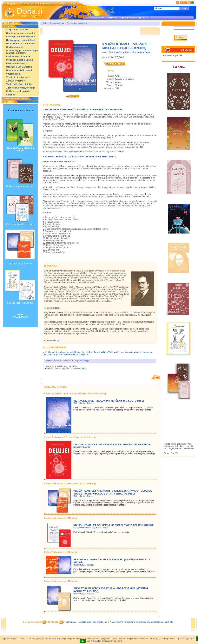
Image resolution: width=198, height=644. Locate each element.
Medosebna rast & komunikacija (82, 484)
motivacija (53, 354)
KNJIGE (112, 18)
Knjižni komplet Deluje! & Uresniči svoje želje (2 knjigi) (113, 525)
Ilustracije (173, 428)
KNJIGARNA (98, 18)
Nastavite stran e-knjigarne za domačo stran (131, 622)
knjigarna (84, 354)
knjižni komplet (50, 352)
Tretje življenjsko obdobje (19, 84)
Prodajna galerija (177, 424)
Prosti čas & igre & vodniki (20, 60)
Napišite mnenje (82, 361)
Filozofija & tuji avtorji (97, 394)
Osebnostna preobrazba (77, 23)
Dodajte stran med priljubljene (93, 622)
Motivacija (72, 518)
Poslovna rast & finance (18, 56)
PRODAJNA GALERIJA (132, 18)
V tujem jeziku (13, 74)
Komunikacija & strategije (85, 437)
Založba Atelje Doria (69, 354)
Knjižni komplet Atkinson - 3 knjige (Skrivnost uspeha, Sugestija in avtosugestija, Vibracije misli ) (113, 492)
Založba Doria (175, 412)
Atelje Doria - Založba (17, 30)
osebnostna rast (65, 352)
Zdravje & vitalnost (16, 81)
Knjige (45, 23)
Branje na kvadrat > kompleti (21, 33)
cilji (140, 352)
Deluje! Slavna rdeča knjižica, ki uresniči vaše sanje (83, 109)
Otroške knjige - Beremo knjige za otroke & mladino (22, 52)
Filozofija (82, 394)
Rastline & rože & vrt (17, 63)
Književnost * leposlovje (18, 91)
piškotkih (97, 641)
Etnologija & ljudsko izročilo (20, 37)
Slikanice (11, 95)
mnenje (83, 368)
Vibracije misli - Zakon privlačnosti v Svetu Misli (80, 157)
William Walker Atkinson (120, 52)
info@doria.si (69, 622)
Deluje (77, 352)
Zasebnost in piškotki (163, 622)
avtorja (56, 308)
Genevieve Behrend (82, 528)
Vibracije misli (131, 352)
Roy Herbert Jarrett (142, 52)
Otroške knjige (175, 417)
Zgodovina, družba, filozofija (21, 88)
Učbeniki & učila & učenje (19, 67)
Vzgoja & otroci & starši (18, 77)
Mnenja (49, 361)
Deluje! (54, 124)
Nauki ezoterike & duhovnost (21, 44)
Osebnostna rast (15, 47)
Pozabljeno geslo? (172, 45)
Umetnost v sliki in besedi (19, 70)
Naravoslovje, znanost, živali (21, 40)
